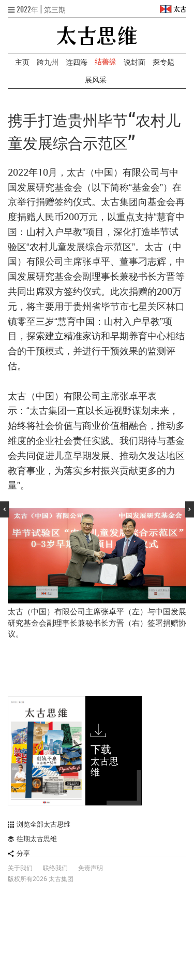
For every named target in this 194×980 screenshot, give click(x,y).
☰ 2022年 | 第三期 (37, 10)
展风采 (96, 80)
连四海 (77, 62)
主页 (22, 62)
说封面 (135, 62)
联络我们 (55, 868)
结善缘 (106, 61)
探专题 (163, 62)
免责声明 (91, 868)
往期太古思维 (32, 839)
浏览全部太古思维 (39, 824)
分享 (19, 853)
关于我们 (20, 868)
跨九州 (48, 62)
